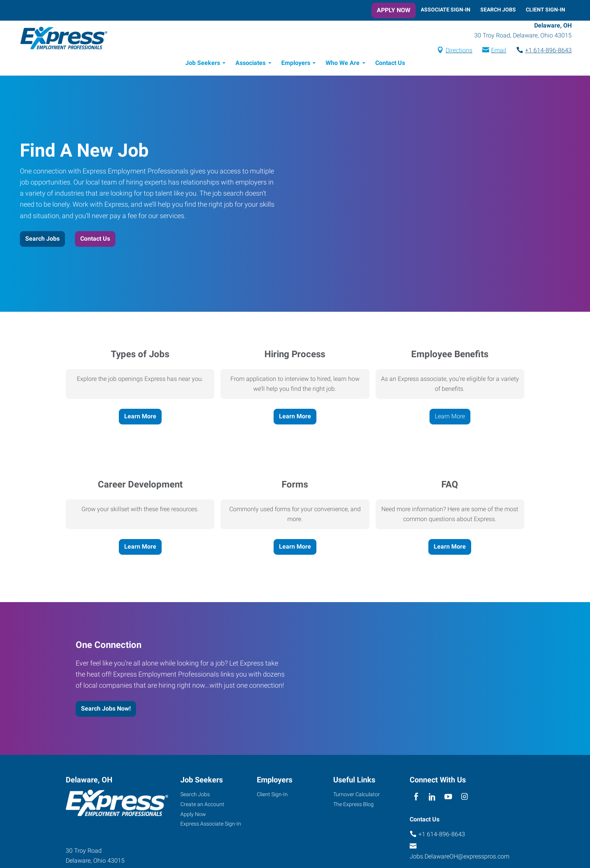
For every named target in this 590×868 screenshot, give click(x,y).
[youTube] (448, 798)
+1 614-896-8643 (542, 51)
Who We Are (343, 64)
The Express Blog (353, 805)
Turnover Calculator (357, 795)
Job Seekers (203, 64)
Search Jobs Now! (106, 710)
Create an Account (202, 805)
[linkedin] (432, 798)
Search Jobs (498, 10)
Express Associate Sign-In (211, 825)
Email (492, 51)
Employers (296, 64)
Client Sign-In (545, 10)
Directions (452, 51)
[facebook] (416, 798)
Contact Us (390, 64)
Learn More (140, 417)
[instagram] (464, 798)
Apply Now (394, 10)
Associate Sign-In (446, 10)
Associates (250, 64)
